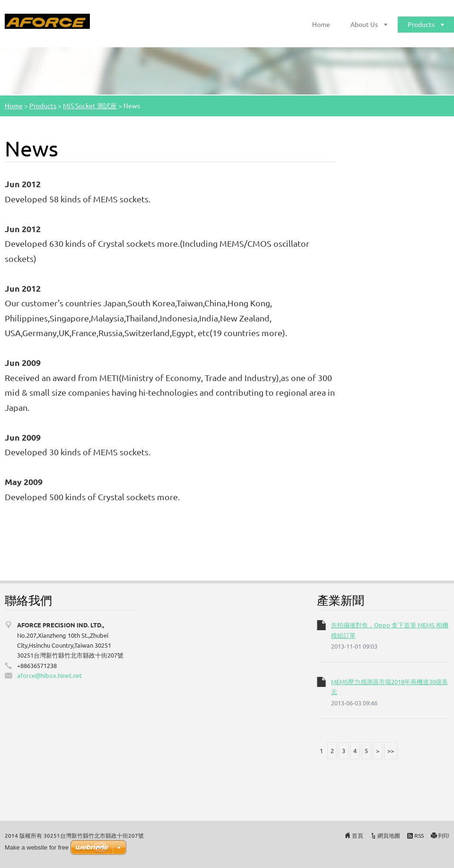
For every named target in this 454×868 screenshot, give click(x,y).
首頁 (358, 835)
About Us (364, 24)
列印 (444, 835)
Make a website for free (37, 847)
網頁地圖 (389, 835)
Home (321, 24)
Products (421, 24)
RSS (419, 835)
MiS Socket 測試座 (90, 105)
